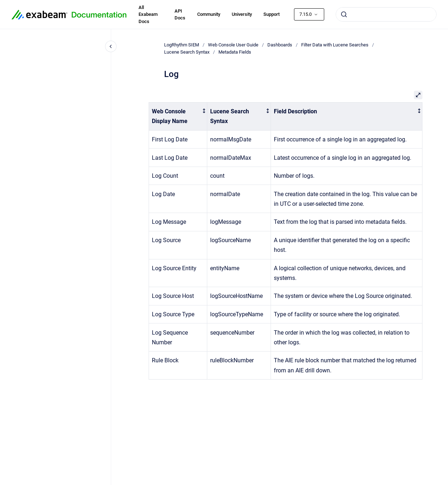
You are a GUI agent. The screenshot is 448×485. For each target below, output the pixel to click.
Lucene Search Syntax (187, 52)
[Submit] (344, 14)
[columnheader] (178, 117)
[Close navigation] (111, 46)
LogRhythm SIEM (182, 45)
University (242, 14)
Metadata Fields (235, 52)
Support (271, 14)
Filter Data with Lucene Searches (335, 45)
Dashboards (280, 45)
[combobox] (386, 14)
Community (209, 14)
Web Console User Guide (233, 45)
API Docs (180, 15)
